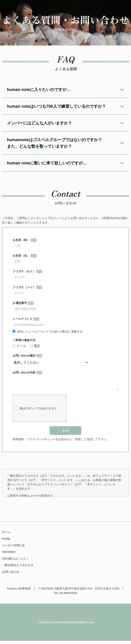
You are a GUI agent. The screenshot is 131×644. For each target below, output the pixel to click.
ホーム (6, 535)
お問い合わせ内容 (24, 372)
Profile (6, 542)
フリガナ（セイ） (24, 271)
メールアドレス (23, 319)
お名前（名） (21, 256)
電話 (35, 346)
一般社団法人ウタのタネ (18, 568)
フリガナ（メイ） (24, 287)
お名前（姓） (21, 240)
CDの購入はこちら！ (15, 562)
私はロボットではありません (36, 412)
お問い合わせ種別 (24, 356)
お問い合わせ (11, 575)
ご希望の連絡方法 (24, 340)
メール (19, 346)
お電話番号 (20, 303)
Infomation (9, 555)
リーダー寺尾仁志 (13, 549)
